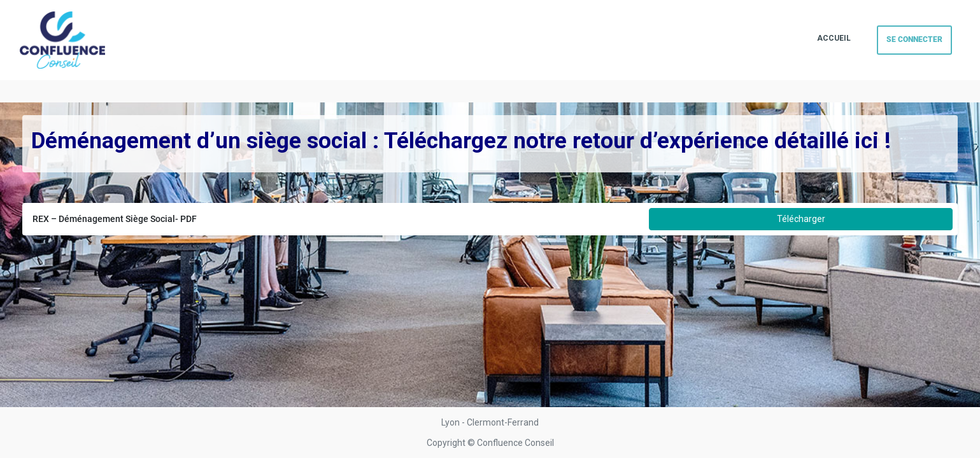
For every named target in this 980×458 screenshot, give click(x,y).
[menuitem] (834, 39)
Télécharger (801, 219)
